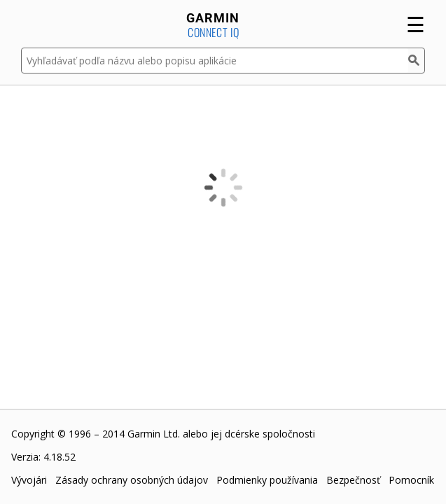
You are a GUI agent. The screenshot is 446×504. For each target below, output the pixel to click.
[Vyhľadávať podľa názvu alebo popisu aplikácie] (215, 61)
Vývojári (29, 480)
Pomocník (411, 480)
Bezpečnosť (353, 480)
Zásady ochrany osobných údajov (132, 480)
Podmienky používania (267, 480)
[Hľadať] (417, 61)
